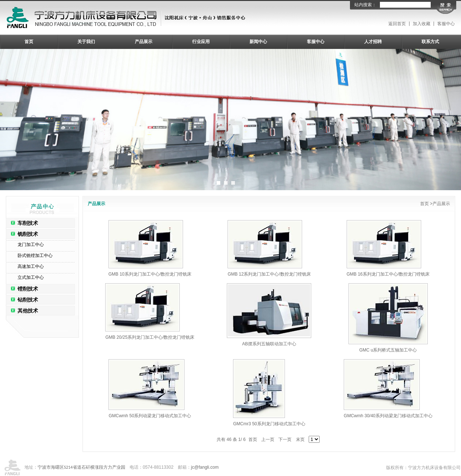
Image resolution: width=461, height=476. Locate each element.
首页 (29, 42)
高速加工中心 (31, 266)
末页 (300, 439)
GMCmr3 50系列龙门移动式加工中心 (269, 424)
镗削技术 (28, 289)
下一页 (285, 439)
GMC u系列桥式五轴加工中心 (388, 350)
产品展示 (144, 42)
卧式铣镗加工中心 (35, 256)
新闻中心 (258, 42)
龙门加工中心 (31, 245)
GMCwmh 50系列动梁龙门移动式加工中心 (150, 416)
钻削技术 (28, 300)
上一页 (268, 439)
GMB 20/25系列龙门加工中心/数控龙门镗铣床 (150, 337)
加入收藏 (422, 24)
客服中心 (446, 24)
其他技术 (28, 311)
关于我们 (86, 42)
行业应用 (201, 42)
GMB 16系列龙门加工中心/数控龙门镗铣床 (388, 274)
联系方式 (430, 42)
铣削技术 (28, 234)
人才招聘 (373, 42)
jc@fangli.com (205, 467)
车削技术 (28, 223)
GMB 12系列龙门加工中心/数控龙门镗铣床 (269, 274)
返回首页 (397, 24)
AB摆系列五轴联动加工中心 (269, 344)
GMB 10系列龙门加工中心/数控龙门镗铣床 (150, 274)
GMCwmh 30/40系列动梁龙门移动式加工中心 (388, 416)
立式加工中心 (31, 277)
